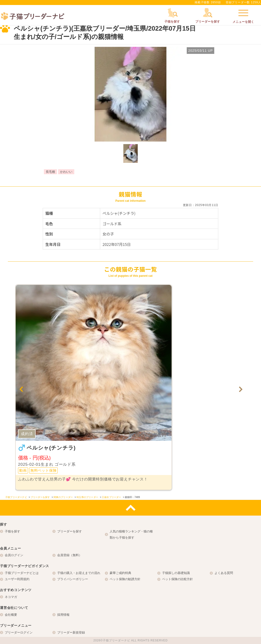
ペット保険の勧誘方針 (125, 579)
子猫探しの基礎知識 (176, 573)
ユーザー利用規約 (17, 579)
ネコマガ (11, 597)
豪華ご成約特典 (120, 573)
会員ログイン (14, 555)
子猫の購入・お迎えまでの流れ (79, 573)
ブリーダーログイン (19, 632)
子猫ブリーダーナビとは (22, 573)
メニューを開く (243, 16)
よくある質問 (224, 573)
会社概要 (11, 615)
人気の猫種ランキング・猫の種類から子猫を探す (131, 534)
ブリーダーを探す (70, 531)
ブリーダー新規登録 (71, 632)
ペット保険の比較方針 (177, 579)
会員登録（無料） (70, 555)
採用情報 (63, 615)
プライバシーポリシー (73, 579)
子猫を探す (12, 531)
